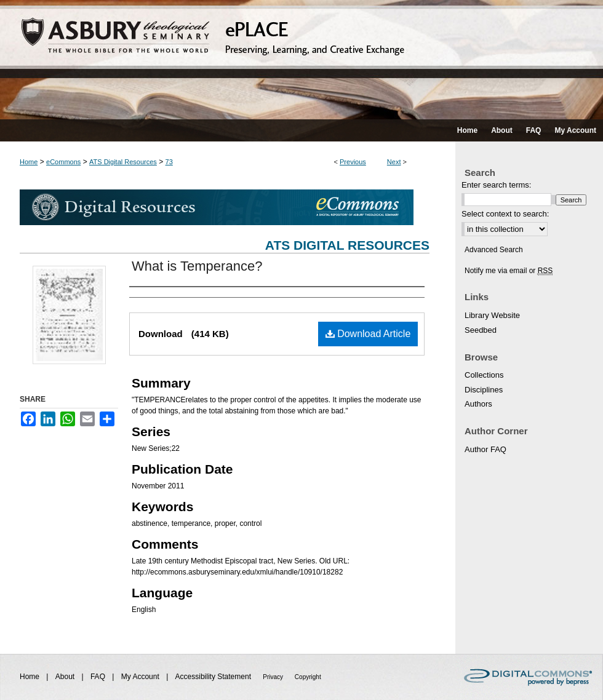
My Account (141, 677)
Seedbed (481, 330)
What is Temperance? (197, 266)
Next (394, 162)
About (66, 677)
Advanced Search (494, 250)
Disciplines (484, 390)
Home (29, 162)
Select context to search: (505, 214)
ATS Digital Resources (123, 162)
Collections (484, 375)
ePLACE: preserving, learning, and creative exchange (301, 60)
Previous (353, 162)
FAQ (99, 677)
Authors (478, 404)
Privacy (274, 677)
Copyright (308, 677)
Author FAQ (485, 449)
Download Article (368, 334)
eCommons (63, 162)
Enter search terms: (496, 185)
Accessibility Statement (214, 677)
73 (169, 162)
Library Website (492, 315)
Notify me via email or (509, 271)
